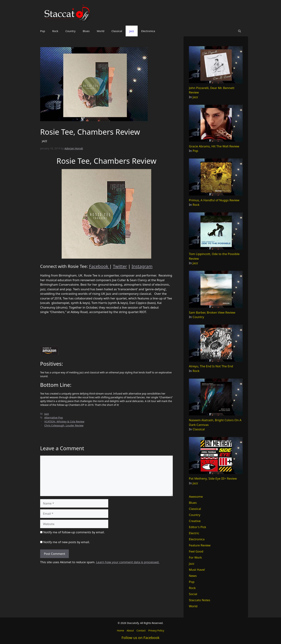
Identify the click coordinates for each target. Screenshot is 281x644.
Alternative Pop (54, 418)
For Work (195, 557)
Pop (43, 31)
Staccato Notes (200, 600)
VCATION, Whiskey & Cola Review (64, 421)
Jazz (132, 31)
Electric (194, 533)
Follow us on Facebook (140, 638)
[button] (240, 31)
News (193, 576)
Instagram (142, 266)
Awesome (196, 497)
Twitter (120, 266)
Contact (141, 630)
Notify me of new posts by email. (66, 542)
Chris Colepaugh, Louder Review (64, 425)
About (130, 630)
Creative (195, 521)
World (101, 31)
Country (70, 31)
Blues (86, 31)
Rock (55, 31)
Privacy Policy (156, 630)
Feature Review (200, 545)
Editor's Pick (197, 527)
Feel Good (196, 551)
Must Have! (197, 570)
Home (120, 630)
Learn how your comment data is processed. (128, 562)
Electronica (148, 31)
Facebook (99, 266)
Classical (117, 31)
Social (193, 594)
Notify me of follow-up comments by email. (74, 532)
